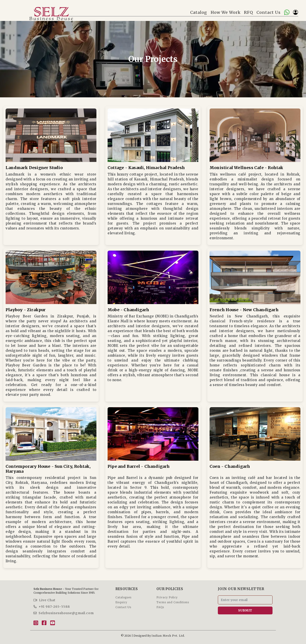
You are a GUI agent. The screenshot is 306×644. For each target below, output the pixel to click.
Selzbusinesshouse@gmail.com (64, 613)
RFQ (249, 12)
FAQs (160, 607)
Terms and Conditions (173, 602)
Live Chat (44, 600)
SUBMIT (245, 610)
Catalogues (123, 597)
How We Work (226, 12)
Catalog (199, 12)
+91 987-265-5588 (52, 607)
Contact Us (269, 12)
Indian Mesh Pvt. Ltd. (168, 636)
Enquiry (121, 602)
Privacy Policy (167, 597)
